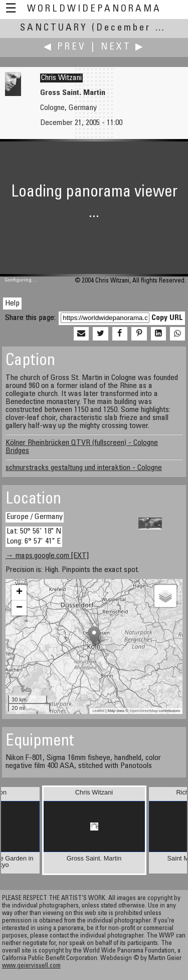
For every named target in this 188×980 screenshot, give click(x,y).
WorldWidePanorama (94, 9)
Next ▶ (123, 47)
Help (12, 303)
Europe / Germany (35, 517)
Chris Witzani (61, 78)
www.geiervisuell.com (31, 966)
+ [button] (19, 592)
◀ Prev (65, 47)
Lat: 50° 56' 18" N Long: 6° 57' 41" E (34, 536)
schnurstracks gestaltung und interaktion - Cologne (84, 468)
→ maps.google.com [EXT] (47, 556)
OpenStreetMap (143, 711)
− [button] (19, 608)
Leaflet (98, 711)
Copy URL (167, 318)
